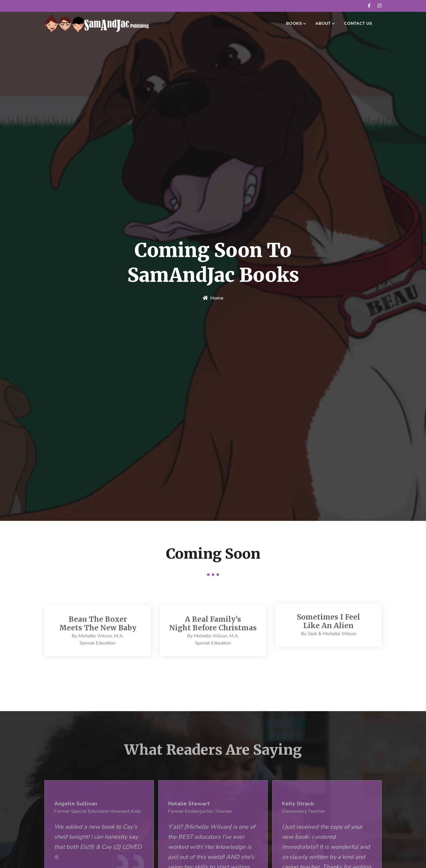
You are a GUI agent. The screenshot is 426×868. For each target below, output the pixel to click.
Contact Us (358, 23)
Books (296, 23)
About (325, 23)
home (213, 299)
